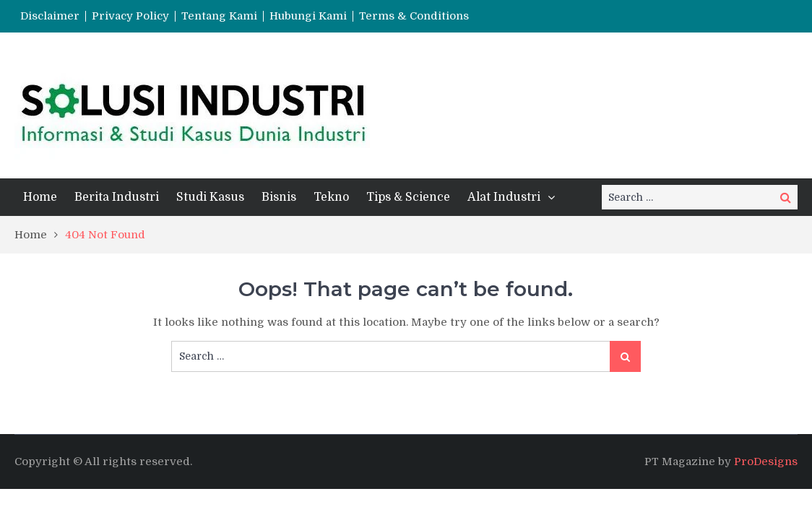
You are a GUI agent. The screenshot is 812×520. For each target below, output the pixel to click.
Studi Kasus (210, 197)
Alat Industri (504, 197)
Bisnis (279, 197)
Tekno (331, 197)
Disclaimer (50, 16)
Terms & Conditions (414, 16)
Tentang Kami (219, 16)
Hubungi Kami (308, 16)
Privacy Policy (130, 16)
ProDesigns (766, 461)
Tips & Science (408, 197)
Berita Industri (117, 197)
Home (40, 197)
